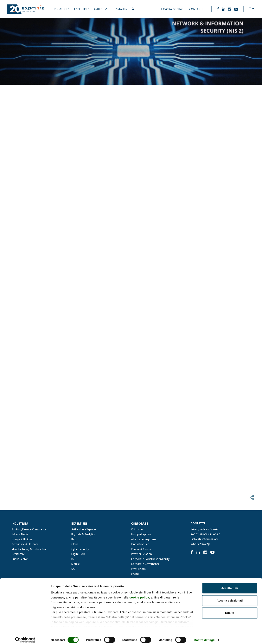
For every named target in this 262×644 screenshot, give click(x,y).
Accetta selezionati (230, 597)
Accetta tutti (230, 585)
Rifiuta (230, 609)
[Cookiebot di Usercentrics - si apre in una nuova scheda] (25, 636)
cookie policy (139, 594)
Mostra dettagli (204, 636)
